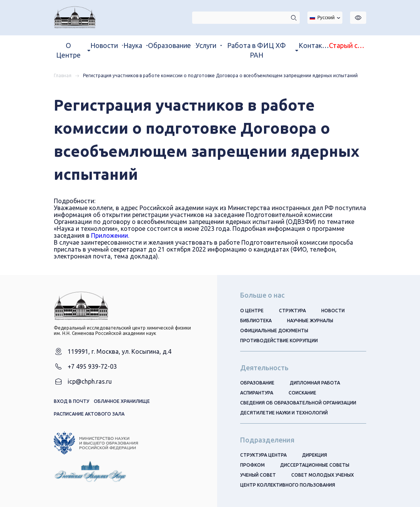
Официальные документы (274, 331)
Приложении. (110, 235)
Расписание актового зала (89, 414)
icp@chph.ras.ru (90, 381)
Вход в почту (71, 401)
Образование (257, 383)
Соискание (302, 393)
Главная (63, 75)
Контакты (314, 45)
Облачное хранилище (122, 401)
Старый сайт (348, 45)
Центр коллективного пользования (288, 485)
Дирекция (315, 455)
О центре (252, 311)
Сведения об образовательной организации (298, 403)
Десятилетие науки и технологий (284, 413)
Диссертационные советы (315, 465)
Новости (333, 311)
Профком (252, 465)
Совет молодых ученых (323, 475)
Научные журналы (310, 321)
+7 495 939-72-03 (92, 366)
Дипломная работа (315, 383)
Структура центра (263, 455)
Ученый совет (258, 475)
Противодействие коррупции (279, 340)
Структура (292, 311)
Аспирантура (257, 393)
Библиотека (256, 321)
